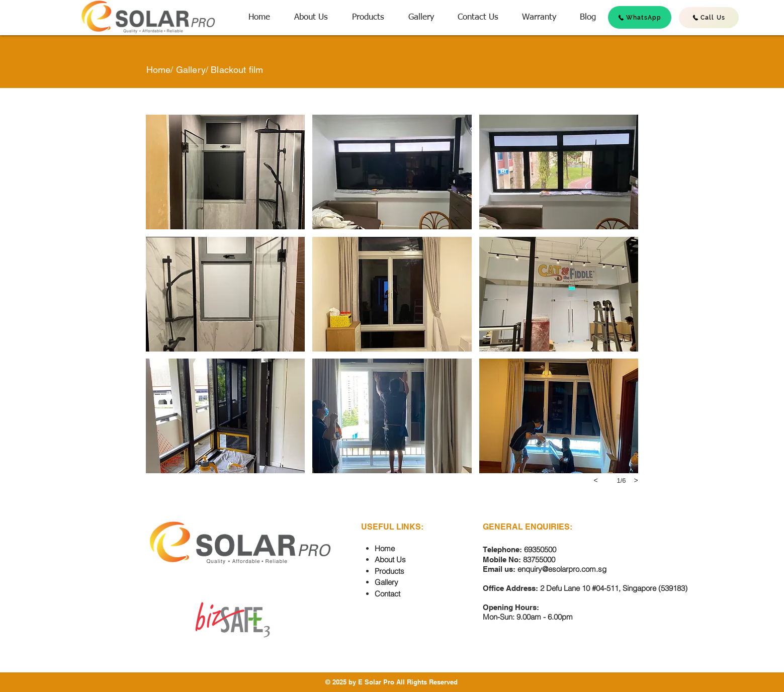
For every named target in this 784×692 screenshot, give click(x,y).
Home (159, 70)
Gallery (191, 70)
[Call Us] (709, 18)
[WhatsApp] (640, 17)
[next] (636, 480)
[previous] (596, 480)
